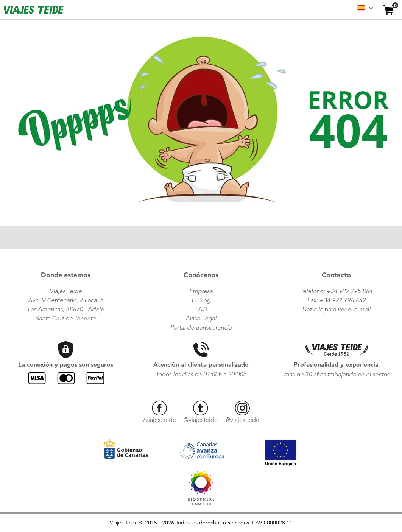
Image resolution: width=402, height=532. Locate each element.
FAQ (201, 310)
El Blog (201, 301)
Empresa (201, 292)
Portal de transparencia (201, 328)
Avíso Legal (201, 319)
